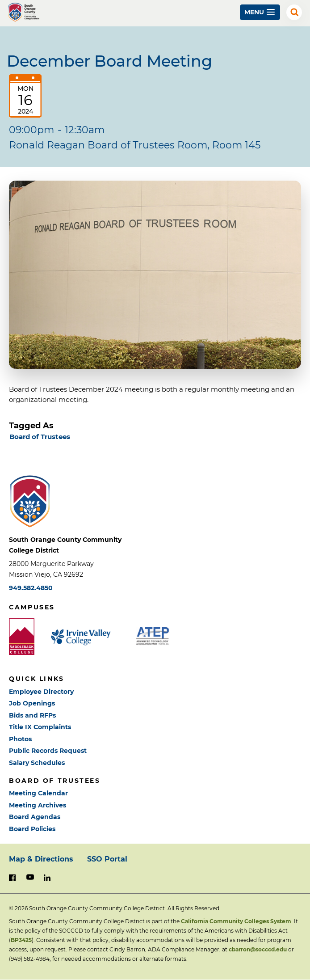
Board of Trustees (40, 437)
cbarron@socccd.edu (258, 949)
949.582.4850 (31, 588)
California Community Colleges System (236, 921)
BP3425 (21, 940)
